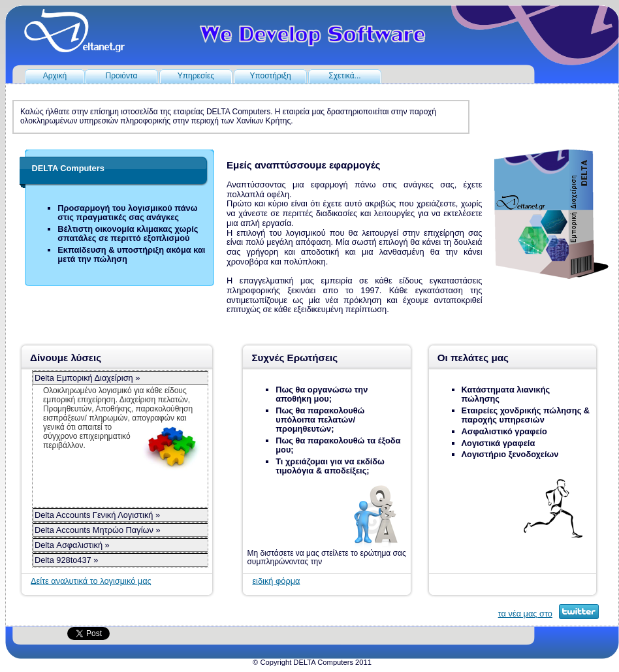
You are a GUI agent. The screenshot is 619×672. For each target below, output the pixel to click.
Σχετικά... (344, 76)
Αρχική (55, 76)
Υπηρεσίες (196, 76)
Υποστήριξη (270, 76)
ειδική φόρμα (276, 581)
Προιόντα (121, 76)
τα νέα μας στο (525, 614)
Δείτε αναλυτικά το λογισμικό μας (91, 581)
